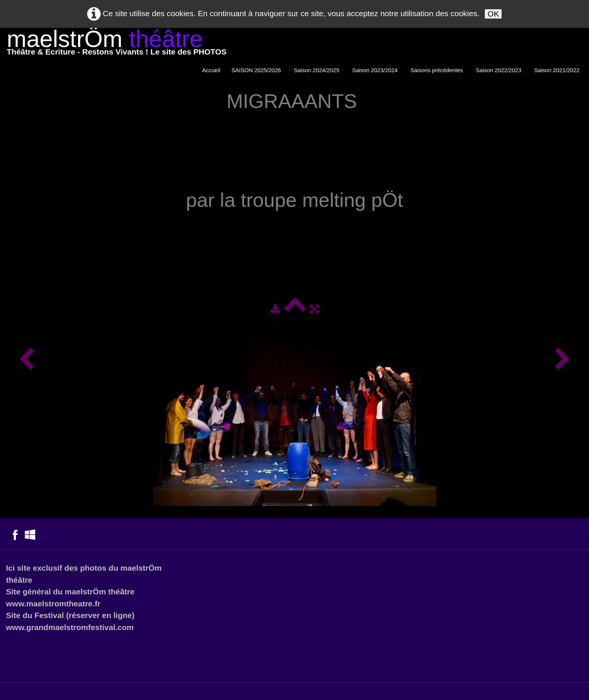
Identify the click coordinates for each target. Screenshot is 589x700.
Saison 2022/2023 (499, 70)
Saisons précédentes (438, 70)
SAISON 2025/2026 (257, 70)
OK (493, 14)
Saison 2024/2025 (317, 70)
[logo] (117, 44)
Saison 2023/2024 (375, 70)
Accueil (211, 70)
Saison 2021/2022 (558, 70)
